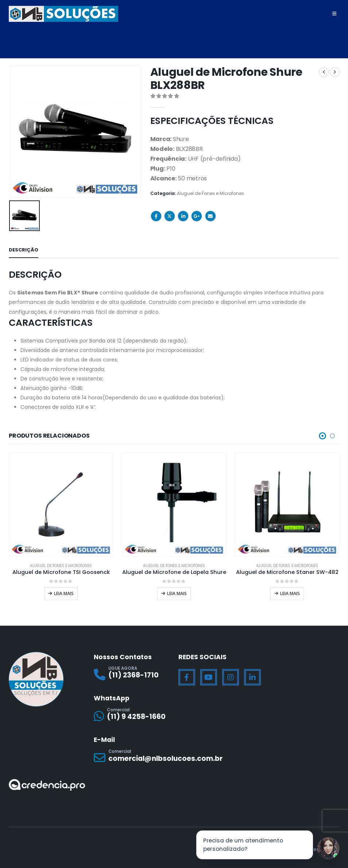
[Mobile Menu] (334, 14)
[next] (335, 72)
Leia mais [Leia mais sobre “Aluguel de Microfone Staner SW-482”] (290, 592)
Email (210, 216)
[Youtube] (209, 675)
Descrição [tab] (24, 248)
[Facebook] (187, 675)
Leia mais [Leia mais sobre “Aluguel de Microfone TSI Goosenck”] (64, 592)
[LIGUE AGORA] (132, 671)
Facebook (156, 216)
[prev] (324, 72)
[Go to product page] (61, 503)
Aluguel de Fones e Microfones (210, 193)
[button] (322, 434)
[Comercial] (132, 713)
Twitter (170, 216)
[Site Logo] (63, 14)
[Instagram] (231, 675)
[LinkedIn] (252, 675)
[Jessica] (328, 848)
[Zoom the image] (47, 781)
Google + (197, 216)
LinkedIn (183, 216)
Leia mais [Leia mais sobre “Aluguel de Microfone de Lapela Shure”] (177, 592)
